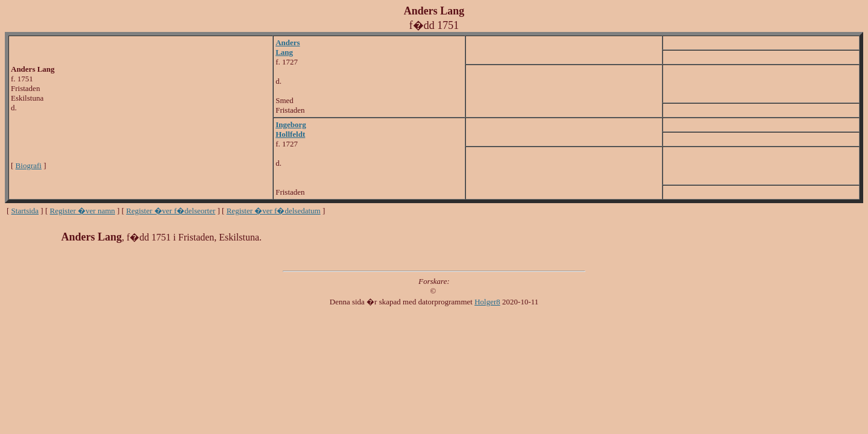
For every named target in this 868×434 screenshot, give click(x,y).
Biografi (29, 165)
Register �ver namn (83, 211)
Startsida (25, 211)
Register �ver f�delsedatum (274, 211)
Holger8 (487, 302)
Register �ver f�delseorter (171, 211)
